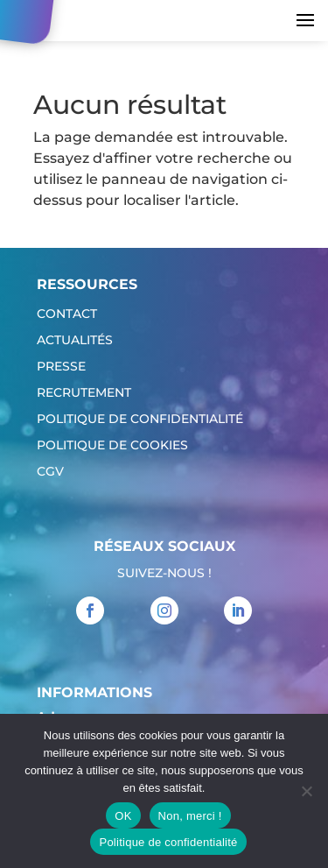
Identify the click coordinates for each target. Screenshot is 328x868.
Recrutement (84, 393)
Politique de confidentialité (140, 420)
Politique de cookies (112, 446)
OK (123, 816)
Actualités (75, 341)
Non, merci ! (190, 816)
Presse (61, 367)
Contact (67, 314)
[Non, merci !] (306, 791)
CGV (50, 472)
